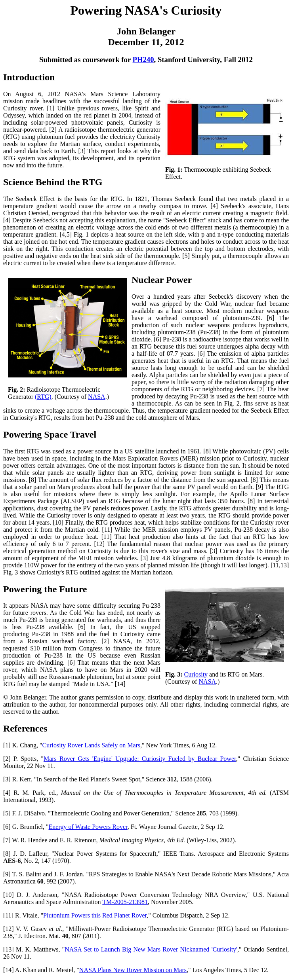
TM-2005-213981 (125, 902)
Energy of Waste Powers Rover (88, 827)
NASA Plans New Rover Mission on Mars (133, 970)
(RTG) (43, 397)
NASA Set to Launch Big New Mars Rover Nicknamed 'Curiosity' (151, 949)
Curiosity (196, 674)
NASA (97, 397)
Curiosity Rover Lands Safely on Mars (92, 745)
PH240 (143, 60)
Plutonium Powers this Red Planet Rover (95, 915)
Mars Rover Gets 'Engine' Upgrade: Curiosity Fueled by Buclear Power (140, 759)
